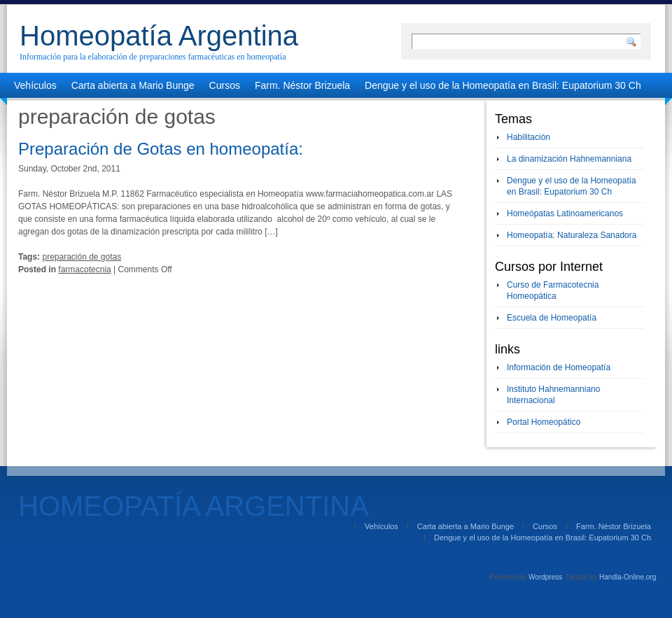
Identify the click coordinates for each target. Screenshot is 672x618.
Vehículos (35, 85)
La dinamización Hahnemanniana (569, 159)
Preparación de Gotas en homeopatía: (161, 149)
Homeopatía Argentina (159, 36)
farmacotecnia (84, 269)
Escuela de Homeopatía (552, 318)
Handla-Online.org (628, 577)
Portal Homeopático (544, 422)
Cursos (225, 85)
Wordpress (545, 577)
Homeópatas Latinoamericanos (565, 213)
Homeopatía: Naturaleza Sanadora (572, 235)
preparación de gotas (82, 257)
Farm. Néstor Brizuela (302, 85)
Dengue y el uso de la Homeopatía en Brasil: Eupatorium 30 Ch (503, 85)
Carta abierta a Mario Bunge (133, 85)
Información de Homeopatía (559, 367)
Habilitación (528, 137)
